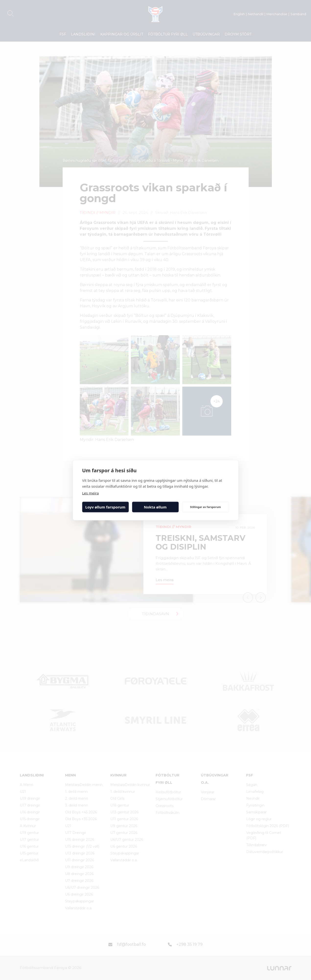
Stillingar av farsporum (205, 507)
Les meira (91, 493)
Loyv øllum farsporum (105, 507)
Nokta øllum (155, 507)
